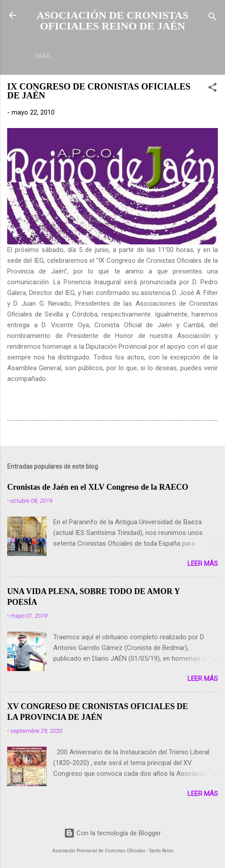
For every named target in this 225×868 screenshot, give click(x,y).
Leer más (203, 564)
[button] (212, 89)
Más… (80, 56)
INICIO (45, 56)
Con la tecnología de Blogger (112, 833)
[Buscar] (212, 18)
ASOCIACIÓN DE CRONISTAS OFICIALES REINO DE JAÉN (113, 21)
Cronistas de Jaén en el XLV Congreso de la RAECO (98, 487)
